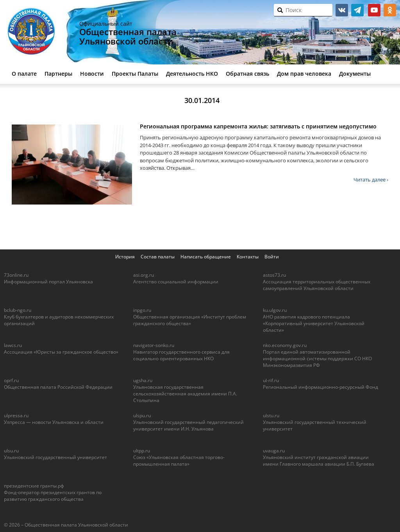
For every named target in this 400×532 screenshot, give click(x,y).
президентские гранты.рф (34, 486)
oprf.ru (11, 380)
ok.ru (390, 10)
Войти (272, 257)
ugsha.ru (143, 380)
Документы (355, 74)
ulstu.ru (271, 415)
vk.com (342, 10)
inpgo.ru (142, 310)
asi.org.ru (144, 275)
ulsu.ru (11, 451)
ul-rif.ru (271, 380)
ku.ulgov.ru (275, 310)
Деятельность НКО (192, 74)
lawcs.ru (13, 345)
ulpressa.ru (16, 415)
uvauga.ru (274, 451)
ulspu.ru (142, 415)
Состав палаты (158, 257)
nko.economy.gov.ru (285, 345)
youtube (374, 10)
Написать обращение (206, 257)
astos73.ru (274, 275)
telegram (357, 10)
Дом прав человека (304, 74)
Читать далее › (371, 180)
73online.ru (16, 275)
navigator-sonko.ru (154, 345)
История (125, 257)
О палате (24, 74)
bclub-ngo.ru (18, 310)
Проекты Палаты (135, 74)
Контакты (248, 257)
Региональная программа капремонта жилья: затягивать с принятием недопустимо (258, 126)
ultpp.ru (142, 451)
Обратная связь (247, 74)
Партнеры (58, 74)
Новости (92, 74)
